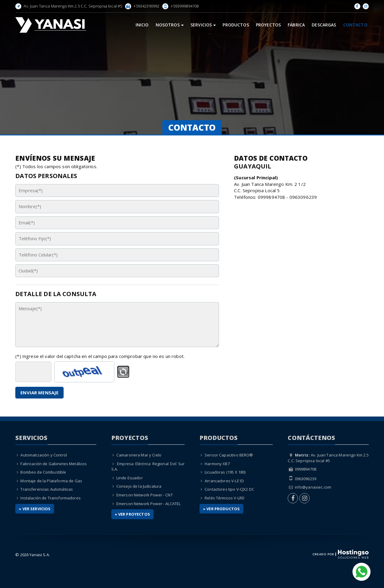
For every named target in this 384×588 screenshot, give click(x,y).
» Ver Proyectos (132, 514)
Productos (236, 25)
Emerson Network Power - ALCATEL (149, 504)
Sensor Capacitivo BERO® (229, 455)
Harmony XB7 (217, 464)
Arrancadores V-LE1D (224, 481)
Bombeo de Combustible (43, 472)
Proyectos (268, 25)
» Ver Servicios (35, 509)
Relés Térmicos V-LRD (225, 498)
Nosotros (170, 25)
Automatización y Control (44, 455)
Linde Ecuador (130, 478)
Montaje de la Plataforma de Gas (51, 481)
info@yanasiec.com (313, 487)
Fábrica (296, 25)
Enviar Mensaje (39, 393)
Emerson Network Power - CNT (145, 495)
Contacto (355, 25)
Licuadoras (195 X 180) (225, 472)
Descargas (324, 25)
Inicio (142, 25)
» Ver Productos (221, 509)
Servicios (203, 25)
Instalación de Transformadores (51, 498)
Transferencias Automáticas (47, 489)
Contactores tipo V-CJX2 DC (229, 489)
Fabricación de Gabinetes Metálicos (54, 464)
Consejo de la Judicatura (139, 486)
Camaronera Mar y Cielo (139, 455)
